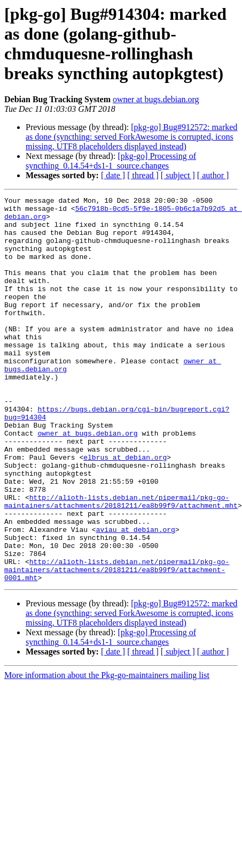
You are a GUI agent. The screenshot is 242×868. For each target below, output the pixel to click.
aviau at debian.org (136, 597)
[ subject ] (178, 175)
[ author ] (213, 175)
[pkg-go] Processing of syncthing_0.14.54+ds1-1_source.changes (111, 161)
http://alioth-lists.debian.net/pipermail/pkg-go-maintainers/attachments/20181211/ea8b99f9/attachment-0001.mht (117, 645)
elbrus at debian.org (125, 510)
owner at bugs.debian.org (156, 99)
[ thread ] (143, 175)
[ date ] (113, 175)
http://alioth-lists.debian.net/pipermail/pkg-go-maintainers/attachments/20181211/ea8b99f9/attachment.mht (121, 563)
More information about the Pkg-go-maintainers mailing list (107, 752)
